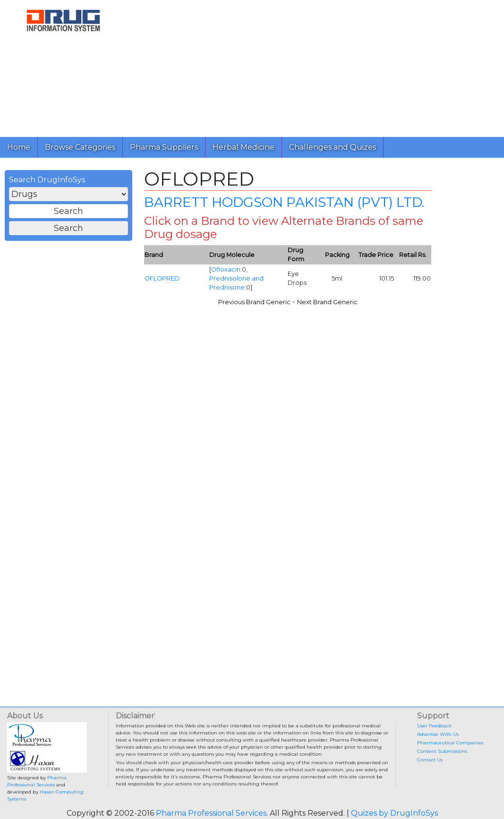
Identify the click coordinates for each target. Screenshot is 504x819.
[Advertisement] (312, 66)
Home (19, 147)
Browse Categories (80, 147)
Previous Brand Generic (254, 302)
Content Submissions (442, 751)
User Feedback (434, 726)
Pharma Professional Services (211, 813)
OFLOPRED (162, 278)
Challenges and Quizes (333, 147)
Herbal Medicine (243, 147)
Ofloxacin (226, 269)
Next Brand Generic (327, 302)
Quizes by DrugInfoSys (394, 813)
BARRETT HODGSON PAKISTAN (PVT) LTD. (284, 202)
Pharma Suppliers (164, 147)
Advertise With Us (438, 734)
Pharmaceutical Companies (450, 743)
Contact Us (430, 760)
